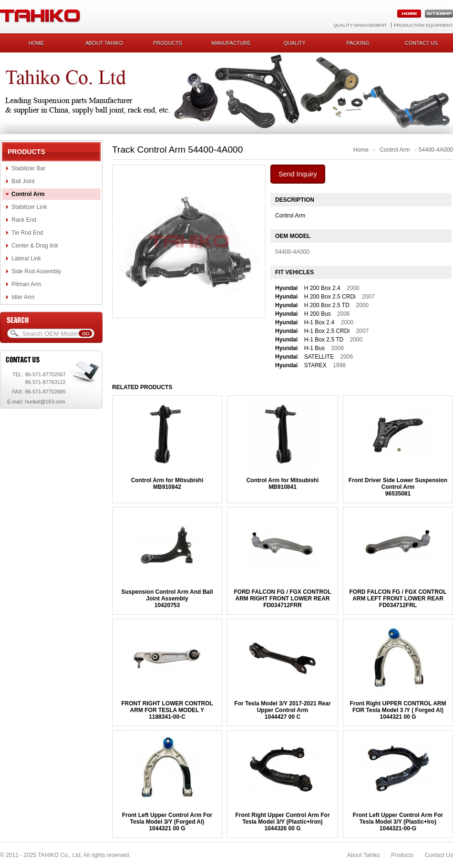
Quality (294, 43)
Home (36, 43)
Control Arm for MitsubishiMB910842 (167, 484)
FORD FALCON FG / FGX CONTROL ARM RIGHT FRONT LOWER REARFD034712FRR (282, 599)
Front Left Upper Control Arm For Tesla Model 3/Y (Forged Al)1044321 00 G (167, 822)
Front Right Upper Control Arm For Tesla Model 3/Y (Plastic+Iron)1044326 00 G (282, 822)
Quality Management (360, 25)
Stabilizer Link (29, 207)
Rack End (24, 220)
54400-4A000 (436, 150)
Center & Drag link (35, 246)
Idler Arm (23, 297)
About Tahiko (104, 43)
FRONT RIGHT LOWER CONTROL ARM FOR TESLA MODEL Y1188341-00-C (167, 710)
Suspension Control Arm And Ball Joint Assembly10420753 (167, 599)
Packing (358, 43)
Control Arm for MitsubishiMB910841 (283, 484)
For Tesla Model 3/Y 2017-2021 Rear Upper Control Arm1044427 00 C (282, 710)
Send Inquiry (298, 174)
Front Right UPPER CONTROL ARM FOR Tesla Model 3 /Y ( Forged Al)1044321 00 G (398, 710)
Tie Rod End (27, 233)
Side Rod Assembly (36, 271)
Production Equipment (423, 25)
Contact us (421, 43)
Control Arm (28, 194)
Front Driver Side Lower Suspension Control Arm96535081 (398, 487)
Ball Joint (23, 181)
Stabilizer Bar (28, 168)
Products (168, 43)
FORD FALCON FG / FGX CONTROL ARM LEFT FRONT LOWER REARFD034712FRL (398, 599)
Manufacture (231, 43)
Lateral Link (26, 258)
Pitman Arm (26, 284)
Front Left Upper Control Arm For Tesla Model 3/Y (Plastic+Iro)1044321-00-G (398, 822)
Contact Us (439, 855)
